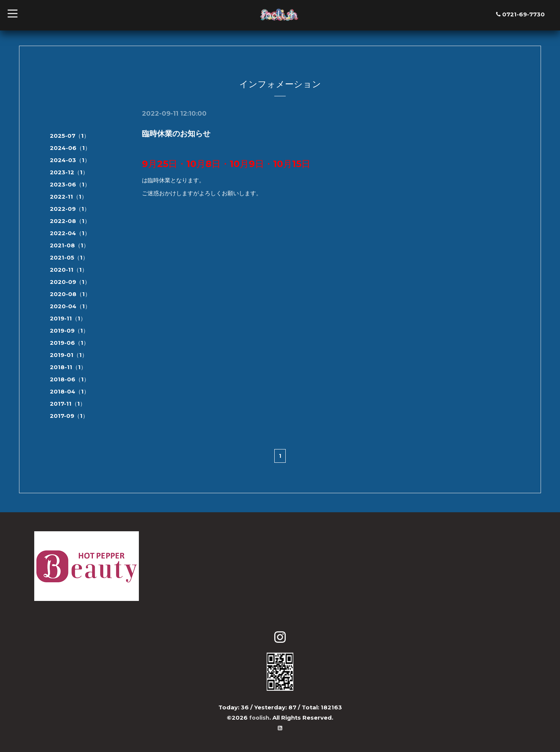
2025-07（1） (70, 136)
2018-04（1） (70, 391)
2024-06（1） (70, 148)
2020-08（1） (70, 294)
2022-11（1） (68, 197)
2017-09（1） (69, 416)
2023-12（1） (69, 172)
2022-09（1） (70, 209)
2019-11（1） (68, 318)
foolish (259, 718)
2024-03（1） (70, 160)
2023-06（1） (70, 184)
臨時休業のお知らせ (176, 134)
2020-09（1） (70, 282)
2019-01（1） (69, 355)
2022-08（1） (70, 221)
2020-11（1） (69, 270)
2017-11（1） (68, 404)
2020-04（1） (70, 306)
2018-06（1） (70, 379)
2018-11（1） (68, 367)
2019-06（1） (69, 343)
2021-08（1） (69, 245)
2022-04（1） (70, 233)
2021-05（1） (69, 257)
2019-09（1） (69, 331)
